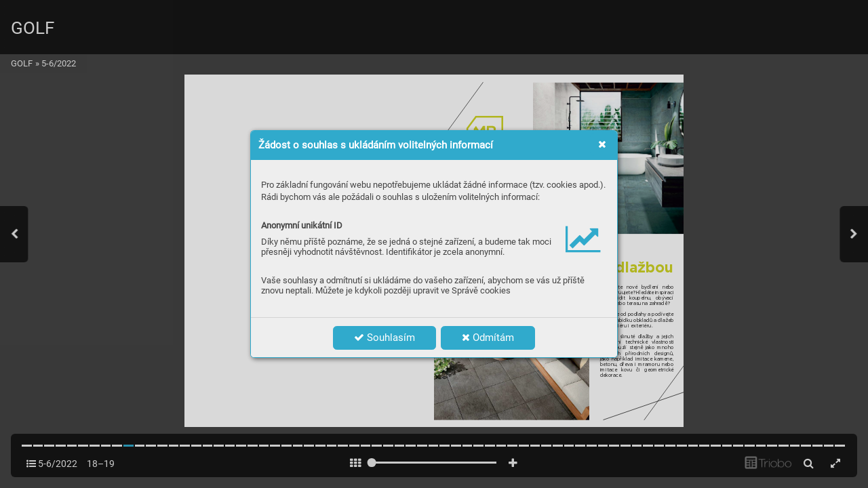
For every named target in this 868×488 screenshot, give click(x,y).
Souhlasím (384, 338)
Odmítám (488, 338)
